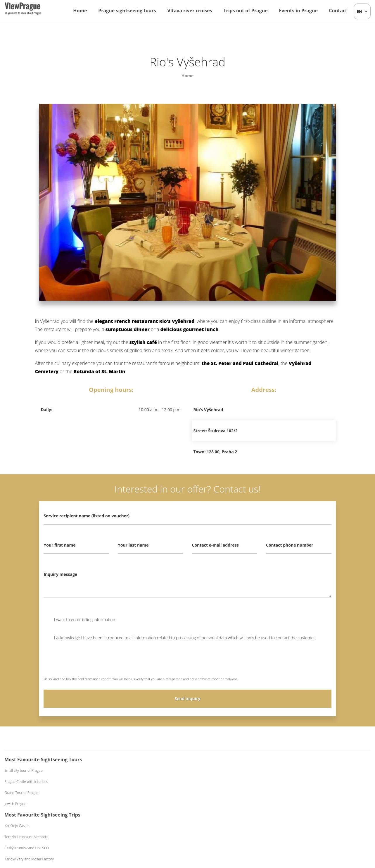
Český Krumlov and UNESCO (123, 793)
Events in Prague (298, 11)
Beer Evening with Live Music (312, 782)
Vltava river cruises (190, 11)
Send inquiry (188, 699)
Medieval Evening (303, 793)
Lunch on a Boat (210, 782)
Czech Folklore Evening (307, 770)
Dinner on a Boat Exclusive (218, 804)
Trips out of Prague (245, 11)
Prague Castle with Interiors (26, 782)
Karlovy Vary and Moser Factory (126, 804)
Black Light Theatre (304, 804)
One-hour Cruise (210, 770)
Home (80, 11)
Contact (338, 11)
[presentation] (88, 663)
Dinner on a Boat (211, 793)
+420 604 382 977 (197, 833)
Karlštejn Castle (113, 770)
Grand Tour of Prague (21, 793)
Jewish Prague (15, 804)
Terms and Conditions (235, 833)
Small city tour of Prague (24, 770)
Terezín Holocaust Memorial (123, 782)
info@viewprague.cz (150, 833)
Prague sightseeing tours (127, 11)
